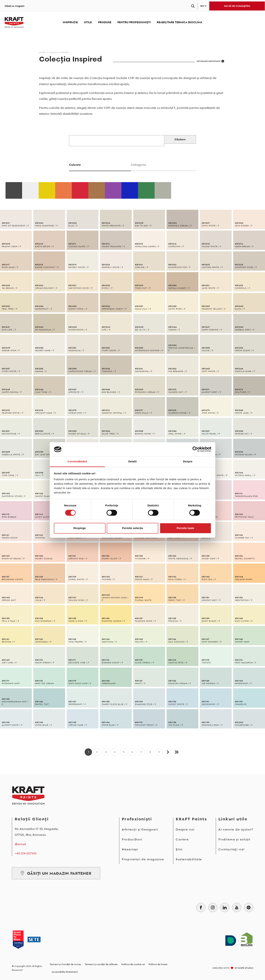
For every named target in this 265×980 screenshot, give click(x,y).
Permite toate (185, 528)
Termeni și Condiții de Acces (65, 964)
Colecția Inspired (59, 52)
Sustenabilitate (189, 859)
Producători (132, 839)
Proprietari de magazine (143, 859)
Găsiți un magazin (15, 6)
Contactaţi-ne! (232, 849)
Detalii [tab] (132, 461)
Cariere (182, 839)
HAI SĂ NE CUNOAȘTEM (237, 6)
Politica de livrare (158, 964)
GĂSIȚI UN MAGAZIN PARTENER (56, 873)
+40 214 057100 (26, 853)
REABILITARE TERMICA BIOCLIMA (180, 22)
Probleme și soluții (234, 839)
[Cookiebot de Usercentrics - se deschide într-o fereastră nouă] (195, 449)
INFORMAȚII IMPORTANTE (210, 61)
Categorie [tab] (138, 165)
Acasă (42, 52)
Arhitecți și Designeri (140, 829)
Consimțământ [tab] (77, 461)
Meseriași (130, 849)
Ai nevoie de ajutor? (236, 829)
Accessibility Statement (65, 972)
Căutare (180, 139)
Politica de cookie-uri (133, 964)
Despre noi (185, 829)
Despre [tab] (188, 461)
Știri (179, 849)
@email (20, 844)
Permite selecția (132, 528)
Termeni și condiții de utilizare (101, 964)
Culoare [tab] (75, 165)
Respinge (80, 528)
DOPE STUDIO (246, 968)
